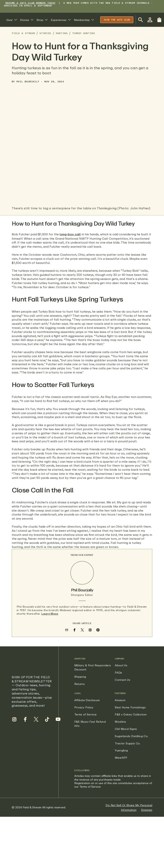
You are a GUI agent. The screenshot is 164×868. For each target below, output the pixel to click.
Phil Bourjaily (28, 81)
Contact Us (122, 680)
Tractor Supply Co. (128, 743)
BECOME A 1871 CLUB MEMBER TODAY (30, 3)
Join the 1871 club (117, 20)
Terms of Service (86, 714)
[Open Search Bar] (141, 20)
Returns (80, 684)
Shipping (80, 677)
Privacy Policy (84, 707)
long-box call (70, 234)
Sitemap (147, 810)
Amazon (120, 700)
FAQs (118, 672)
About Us (121, 665)
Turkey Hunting (83, 33)
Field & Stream (23, 33)
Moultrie (120, 722)
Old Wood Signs (126, 729)
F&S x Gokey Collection (131, 714)
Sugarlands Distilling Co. (131, 736)
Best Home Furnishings (130, 707)
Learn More (50, 614)
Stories (45, 33)
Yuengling (121, 750)
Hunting (62, 33)
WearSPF (121, 758)
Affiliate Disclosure (87, 700)
